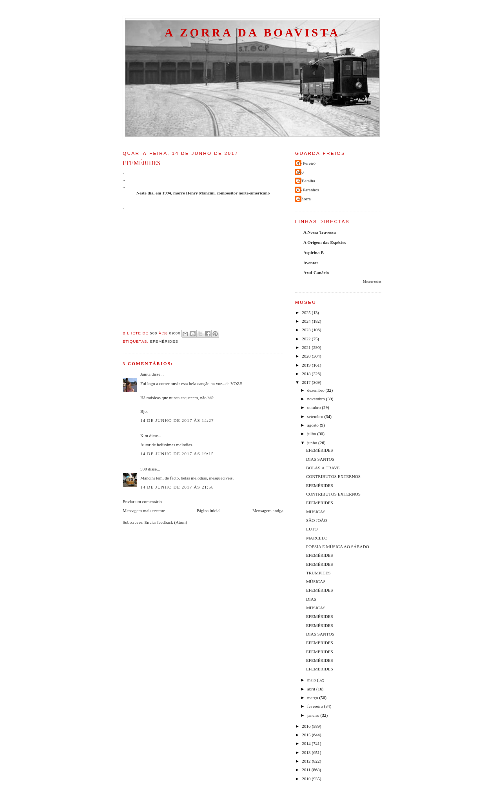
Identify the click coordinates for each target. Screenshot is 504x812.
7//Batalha (306, 181)
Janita (145, 374)
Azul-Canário (316, 272)
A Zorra (304, 199)
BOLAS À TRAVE (323, 468)
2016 (307, 726)
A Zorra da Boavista (252, 33)
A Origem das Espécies (325, 242)
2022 (307, 339)
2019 (307, 365)
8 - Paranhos (308, 190)
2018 (307, 374)
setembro (316, 416)
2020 (307, 356)
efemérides (164, 341)
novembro (317, 399)
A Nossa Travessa (320, 232)
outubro (315, 407)
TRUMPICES (318, 573)
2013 (307, 752)
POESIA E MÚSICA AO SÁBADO (338, 547)
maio (312, 680)
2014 (307, 743)
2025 (307, 312)
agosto (314, 425)
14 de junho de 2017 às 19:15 (177, 454)
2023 (307, 330)
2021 (307, 347)
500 (144, 469)
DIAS (311, 599)
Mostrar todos (372, 282)
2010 (307, 779)
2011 (307, 770)
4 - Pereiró (306, 163)
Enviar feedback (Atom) (166, 522)
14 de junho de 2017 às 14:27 (177, 420)
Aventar (311, 263)
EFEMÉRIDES (320, 450)
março (313, 698)
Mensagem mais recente (144, 510)
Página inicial (209, 510)
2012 (307, 761)
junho (313, 443)
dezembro (316, 390)
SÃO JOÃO (317, 520)
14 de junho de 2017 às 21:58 (177, 487)
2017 (307, 382)
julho (312, 434)
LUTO (312, 529)
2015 (307, 735)
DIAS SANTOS (320, 459)
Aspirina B (314, 253)
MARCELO (317, 538)
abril (312, 689)
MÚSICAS (316, 512)
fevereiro (316, 706)
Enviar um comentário (142, 501)
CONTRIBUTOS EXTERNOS (333, 476)
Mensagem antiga (268, 510)
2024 (307, 321)
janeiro (314, 715)
